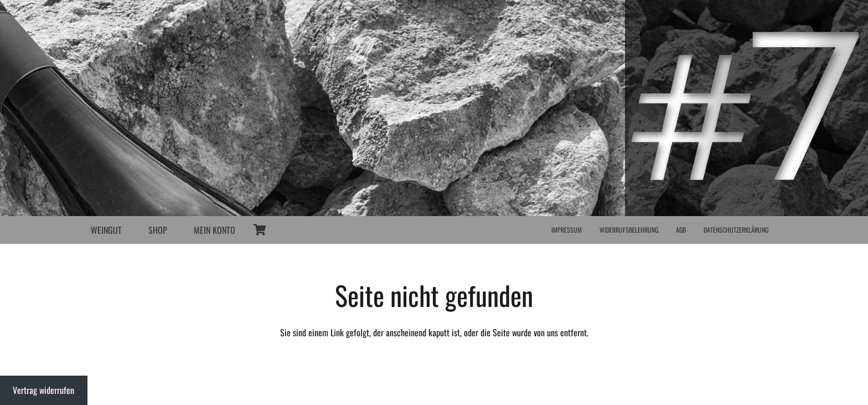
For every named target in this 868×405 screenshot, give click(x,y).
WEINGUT (106, 230)
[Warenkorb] (260, 230)
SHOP (158, 230)
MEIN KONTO (215, 230)
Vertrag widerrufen (43, 390)
